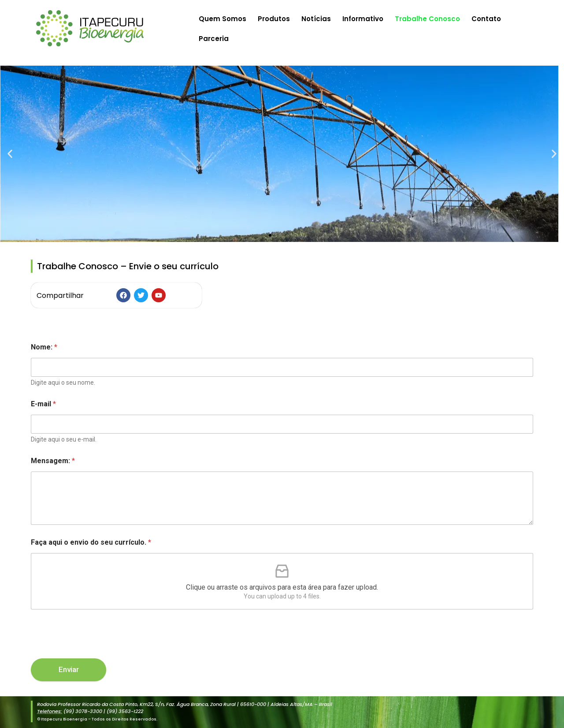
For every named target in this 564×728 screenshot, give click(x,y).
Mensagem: (53, 461)
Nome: (44, 347)
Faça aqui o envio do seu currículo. (91, 542)
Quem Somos (223, 19)
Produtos (274, 19)
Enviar (69, 669)
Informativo (363, 19)
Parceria (214, 39)
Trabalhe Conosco (427, 19)
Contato (486, 19)
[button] (10, 154)
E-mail (43, 404)
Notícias (316, 19)
